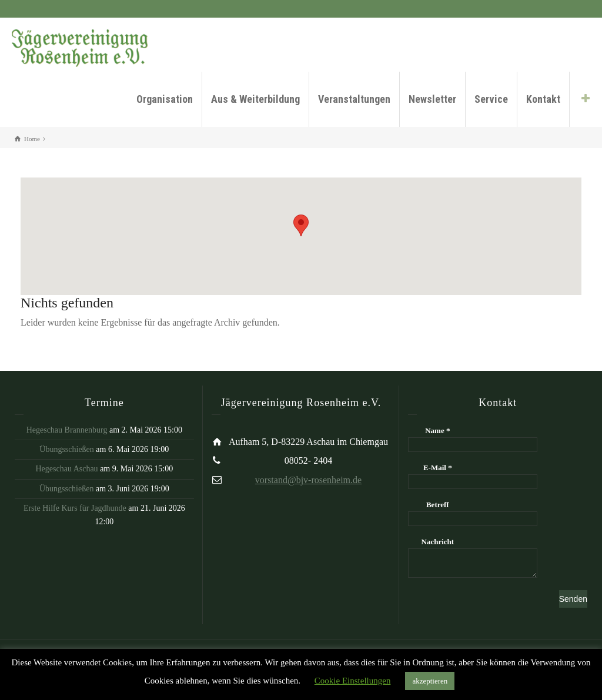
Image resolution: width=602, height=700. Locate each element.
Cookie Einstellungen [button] (353, 681)
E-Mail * (438, 468)
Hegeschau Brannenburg (67, 430)
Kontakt (543, 99)
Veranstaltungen (354, 99)
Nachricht (438, 542)
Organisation (165, 99)
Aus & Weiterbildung (255, 99)
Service (491, 99)
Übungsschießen (67, 449)
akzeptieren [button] (430, 681)
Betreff (438, 505)
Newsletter (432, 99)
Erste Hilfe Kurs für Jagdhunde (75, 508)
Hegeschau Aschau (66, 469)
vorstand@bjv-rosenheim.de (308, 480)
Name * (437, 431)
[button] (301, 225)
